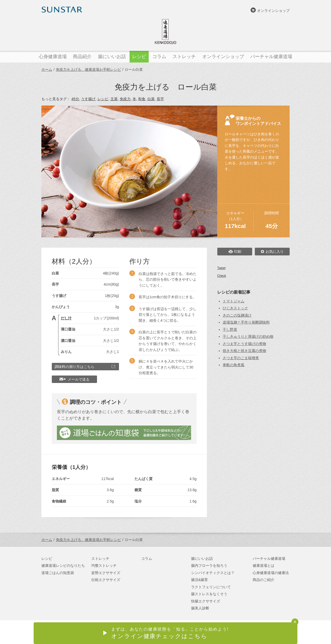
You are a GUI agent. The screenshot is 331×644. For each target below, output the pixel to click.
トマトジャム (234, 301)
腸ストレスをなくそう (209, 594)
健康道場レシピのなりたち (63, 566)
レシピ (103, 99)
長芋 (160, 99)
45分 (75, 99)
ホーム (47, 69)
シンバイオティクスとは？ (213, 573)
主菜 (114, 99)
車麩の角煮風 (234, 365)
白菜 (151, 99)
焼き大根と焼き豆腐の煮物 (244, 351)
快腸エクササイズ (206, 601)
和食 (142, 99)
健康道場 (165, 32)
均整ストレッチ (104, 566)
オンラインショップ (273, 11)
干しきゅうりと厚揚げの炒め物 (248, 336)
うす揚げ (88, 99)
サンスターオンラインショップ (264, 633)
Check (222, 276)
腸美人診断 (200, 608)
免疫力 (125, 99)
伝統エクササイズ (106, 580)
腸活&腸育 (200, 580)
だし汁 (66, 318)
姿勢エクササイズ (106, 573)
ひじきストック (235, 308)
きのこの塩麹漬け (237, 315)
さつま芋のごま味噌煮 (241, 358)
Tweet (221, 268)
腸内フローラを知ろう (209, 566)
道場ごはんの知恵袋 (58, 573)
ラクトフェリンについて (211, 587)
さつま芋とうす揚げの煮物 (244, 344)
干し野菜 (230, 329)
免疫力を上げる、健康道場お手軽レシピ (88, 69)
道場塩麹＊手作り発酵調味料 (246, 322)
